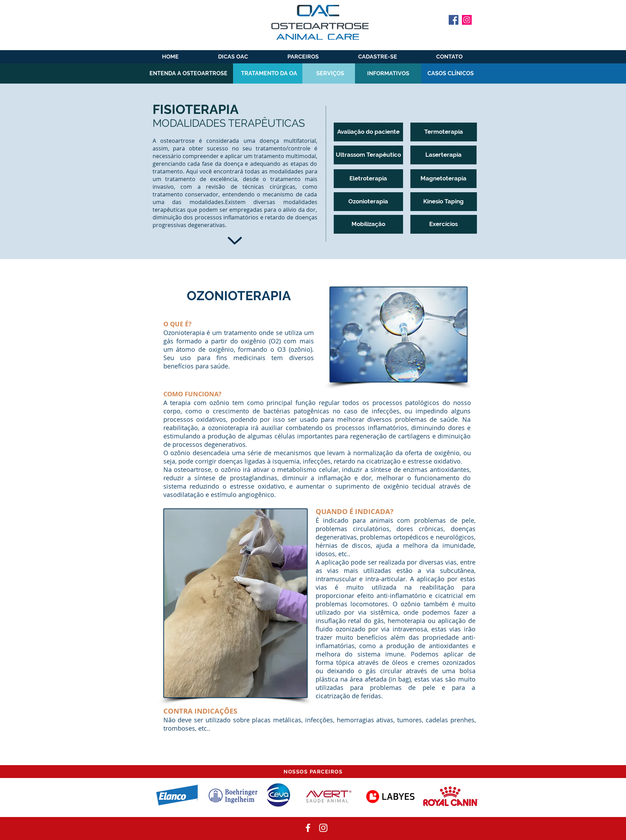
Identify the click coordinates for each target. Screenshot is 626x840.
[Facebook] (454, 20)
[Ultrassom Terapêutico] (368, 155)
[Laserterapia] (443, 155)
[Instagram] (467, 20)
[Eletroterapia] (368, 179)
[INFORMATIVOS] (388, 73)
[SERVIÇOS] (330, 73)
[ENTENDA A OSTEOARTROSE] (188, 73)
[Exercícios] (444, 224)
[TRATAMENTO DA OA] (269, 73)
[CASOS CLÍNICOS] (451, 73)
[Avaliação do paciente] (368, 132)
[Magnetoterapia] (443, 179)
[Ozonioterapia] (368, 202)
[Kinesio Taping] (444, 202)
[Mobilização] (368, 224)
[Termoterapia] (444, 132)
